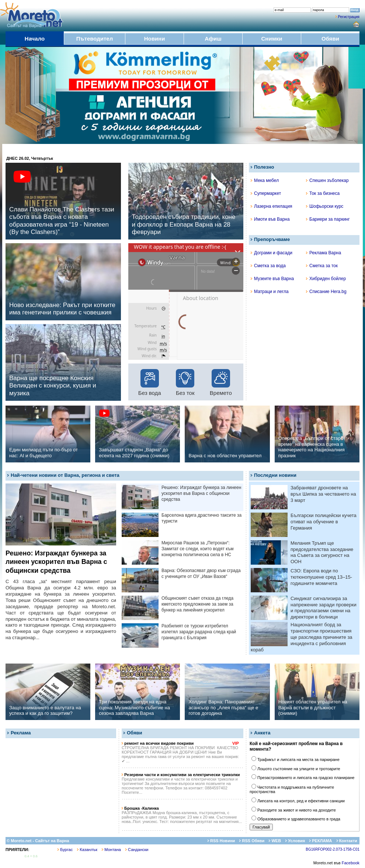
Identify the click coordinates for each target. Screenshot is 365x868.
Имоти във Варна (270, 219)
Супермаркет (266, 193)
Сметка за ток (322, 266)
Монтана (111, 850)
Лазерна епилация (271, 206)
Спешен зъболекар (327, 180)
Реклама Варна (324, 253)
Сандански (137, 850)
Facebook (351, 863)
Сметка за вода (268, 266)
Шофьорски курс (325, 206)
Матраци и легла (270, 292)
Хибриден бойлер (326, 279)
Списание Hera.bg (326, 292)
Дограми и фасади (272, 253)
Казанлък (87, 850)
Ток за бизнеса (323, 193)
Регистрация (349, 17)
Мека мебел (265, 180)
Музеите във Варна (272, 279)
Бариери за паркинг (328, 219)
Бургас (65, 850)
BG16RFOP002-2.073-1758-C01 (333, 849)
